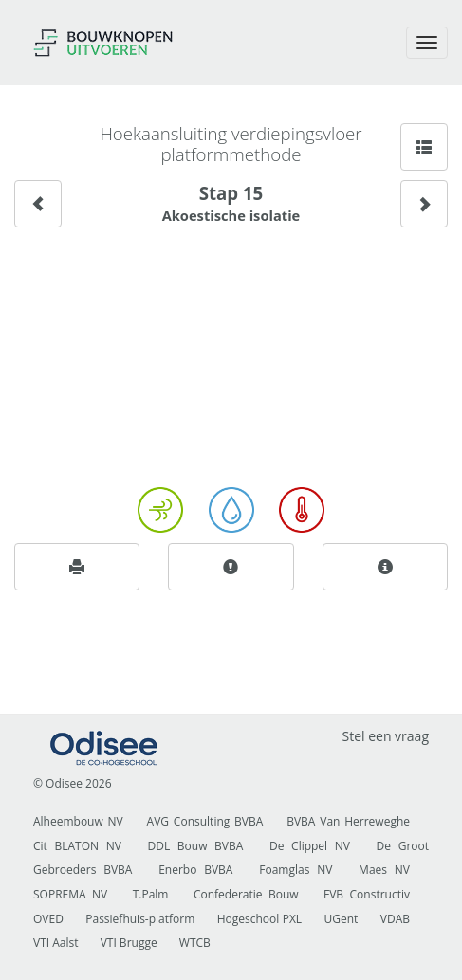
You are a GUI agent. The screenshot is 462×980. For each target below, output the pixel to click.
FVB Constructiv (367, 894)
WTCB (195, 943)
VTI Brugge (129, 943)
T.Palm (151, 894)
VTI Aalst (56, 943)
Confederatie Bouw (246, 894)
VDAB (395, 919)
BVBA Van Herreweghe (348, 821)
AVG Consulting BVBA (205, 821)
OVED (48, 919)
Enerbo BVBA (195, 870)
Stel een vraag (385, 736)
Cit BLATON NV (77, 846)
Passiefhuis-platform (140, 919)
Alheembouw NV (78, 821)
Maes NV (384, 870)
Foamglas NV (296, 870)
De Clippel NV (310, 846)
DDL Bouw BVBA (196, 846)
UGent (342, 919)
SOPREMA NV (70, 894)
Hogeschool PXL (259, 919)
